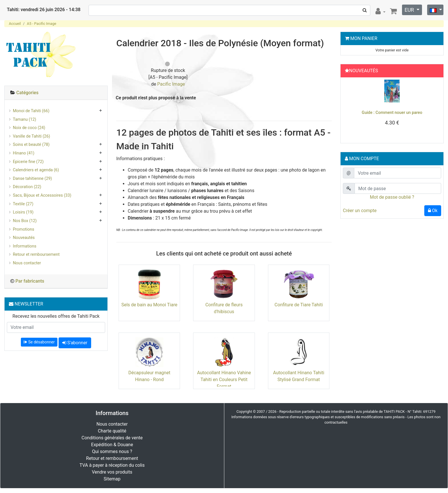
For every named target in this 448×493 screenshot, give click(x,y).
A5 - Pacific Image (42, 24)
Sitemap (112, 479)
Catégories (27, 93)
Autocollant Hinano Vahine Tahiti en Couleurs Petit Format (224, 380)
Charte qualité (112, 431)
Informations (25, 246)
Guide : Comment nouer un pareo (392, 113)
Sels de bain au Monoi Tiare (149, 305)
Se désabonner (39, 342)
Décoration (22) (27, 187)
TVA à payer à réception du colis (112, 465)
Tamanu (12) (25, 119)
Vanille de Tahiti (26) (31, 136)
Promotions (24, 229)
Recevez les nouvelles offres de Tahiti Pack (56, 316)
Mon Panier (364, 38)
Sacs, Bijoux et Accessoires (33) (42, 195)
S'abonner (75, 343)
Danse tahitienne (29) (32, 179)
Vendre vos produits (112, 472)
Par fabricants (30, 281)
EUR (410, 10)
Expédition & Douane (112, 445)
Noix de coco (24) (29, 128)
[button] (350, 109)
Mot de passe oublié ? (392, 197)
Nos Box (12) (25, 221)
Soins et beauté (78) (31, 145)
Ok (433, 211)
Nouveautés (24, 238)
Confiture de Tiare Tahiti (299, 305)
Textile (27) (23, 204)
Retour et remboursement (36, 254)
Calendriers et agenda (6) (36, 170)
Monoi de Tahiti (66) (31, 111)
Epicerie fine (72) (28, 162)
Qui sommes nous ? (112, 451)
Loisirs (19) (23, 212)
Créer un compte (360, 211)
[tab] (56, 93)
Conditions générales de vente (112, 438)
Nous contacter (27, 263)
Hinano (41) (24, 153)
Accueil (15, 24)
